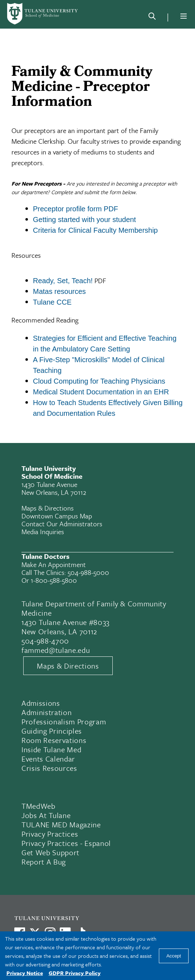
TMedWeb (38, 806)
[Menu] (184, 16)
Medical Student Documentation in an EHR (101, 392)
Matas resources (59, 291)
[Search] (152, 18)
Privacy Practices (50, 834)
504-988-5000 (88, 572)
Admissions (41, 703)
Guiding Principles (52, 731)
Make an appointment (54, 564)
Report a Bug (44, 862)
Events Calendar (48, 759)
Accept (174, 956)
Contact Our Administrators (62, 524)
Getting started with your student (84, 220)
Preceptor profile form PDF (75, 209)
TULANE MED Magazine (61, 824)
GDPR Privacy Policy (75, 973)
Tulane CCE (52, 302)
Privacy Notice (25, 973)
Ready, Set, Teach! (63, 281)
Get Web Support (50, 852)
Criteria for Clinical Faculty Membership (95, 230)
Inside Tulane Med (51, 749)
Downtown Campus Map (57, 516)
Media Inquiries (43, 531)
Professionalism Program (64, 722)
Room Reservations (54, 740)
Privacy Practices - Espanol (66, 843)
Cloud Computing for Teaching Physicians (99, 381)
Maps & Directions (48, 508)
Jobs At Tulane (46, 815)
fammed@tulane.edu (56, 650)
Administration (47, 712)
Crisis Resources (49, 768)
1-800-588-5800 (54, 580)
